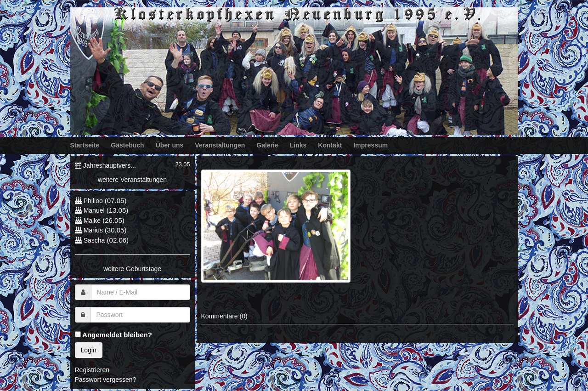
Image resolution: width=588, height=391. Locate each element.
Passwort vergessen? (106, 380)
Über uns (170, 145)
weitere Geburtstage (132, 269)
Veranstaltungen (220, 145)
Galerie (267, 145)
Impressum (370, 145)
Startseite (85, 145)
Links (298, 145)
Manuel (94, 210)
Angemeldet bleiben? (113, 335)
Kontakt (330, 145)
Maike (92, 221)
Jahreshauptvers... (110, 165)
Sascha (94, 240)
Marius (93, 230)
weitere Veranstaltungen (132, 180)
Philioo (93, 201)
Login (89, 350)
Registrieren (92, 370)
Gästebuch (127, 145)
